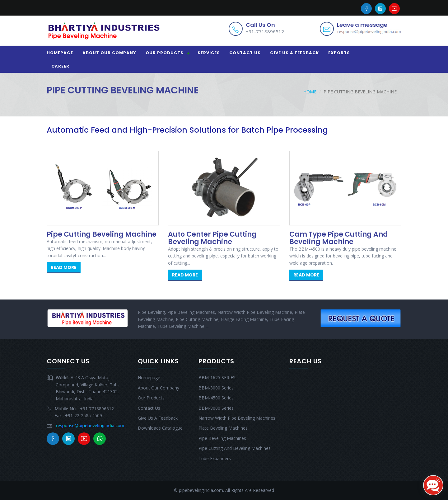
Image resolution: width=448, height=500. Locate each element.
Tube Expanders (215, 458)
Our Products (165, 53)
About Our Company (109, 53)
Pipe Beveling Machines (222, 438)
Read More (64, 267)
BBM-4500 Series (216, 398)
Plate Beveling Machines (223, 428)
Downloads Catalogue (160, 428)
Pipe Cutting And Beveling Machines (235, 448)
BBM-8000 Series (216, 408)
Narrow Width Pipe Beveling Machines (237, 418)
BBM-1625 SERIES (217, 377)
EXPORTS (339, 53)
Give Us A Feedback (294, 53)
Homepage (60, 53)
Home (310, 92)
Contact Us (245, 53)
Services (209, 53)
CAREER (60, 66)
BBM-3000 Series (216, 388)
